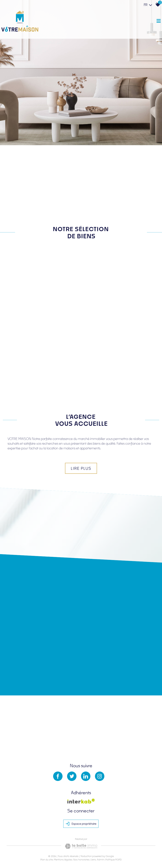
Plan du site (47, 844)
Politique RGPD (113, 844)
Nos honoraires (81, 844)
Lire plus (81, 452)
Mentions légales (63, 844)
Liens (93, 844)
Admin (101, 844)
